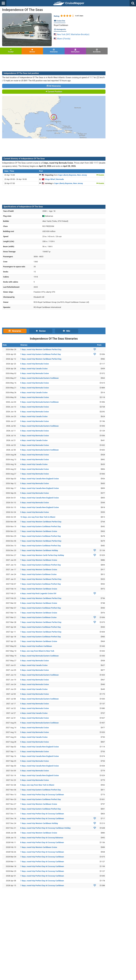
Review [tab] (41, 331)
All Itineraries (54, 86)
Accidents (97, 51)
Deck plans (75, 51)
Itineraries (54, 51)
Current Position (54, 92)
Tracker (11, 51)
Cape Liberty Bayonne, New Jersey (73, 175)
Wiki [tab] (67, 331)
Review (32, 51)
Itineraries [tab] (15, 331)
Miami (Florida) (62, 39)
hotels (100, 175)
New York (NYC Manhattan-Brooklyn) (72, 34)
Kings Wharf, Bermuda (54, 179)
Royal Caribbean (61, 25)
